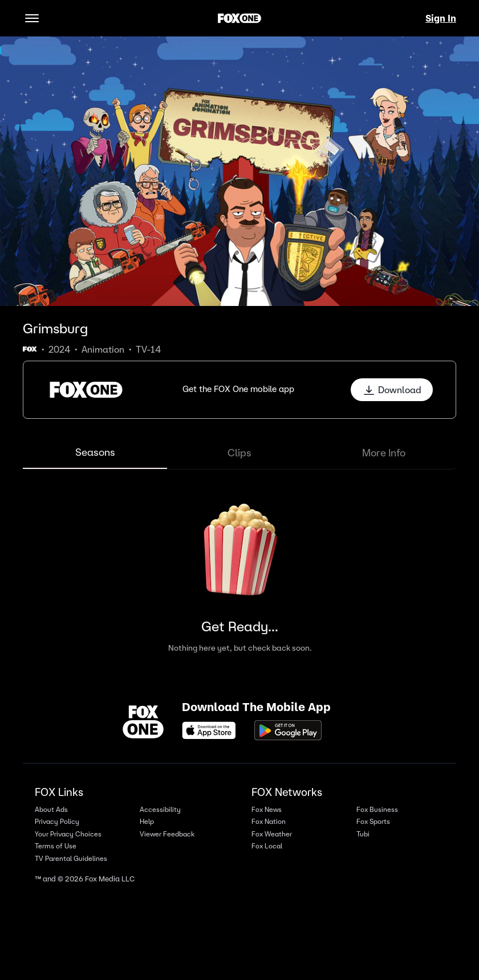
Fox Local (267, 846)
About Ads (51, 809)
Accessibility (160, 809)
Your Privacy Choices (68, 834)
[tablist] (239, 453)
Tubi (363, 834)
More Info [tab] (384, 453)
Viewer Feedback (167, 834)
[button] (239, 390)
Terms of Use (56, 846)
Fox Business (377, 809)
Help (147, 821)
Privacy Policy (57, 821)
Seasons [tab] (95, 452)
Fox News (267, 809)
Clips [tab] (239, 453)
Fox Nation (269, 821)
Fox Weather (272, 834)
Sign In (441, 18)
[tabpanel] (239, 571)
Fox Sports (373, 821)
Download (392, 390)
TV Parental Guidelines (71, 858)
